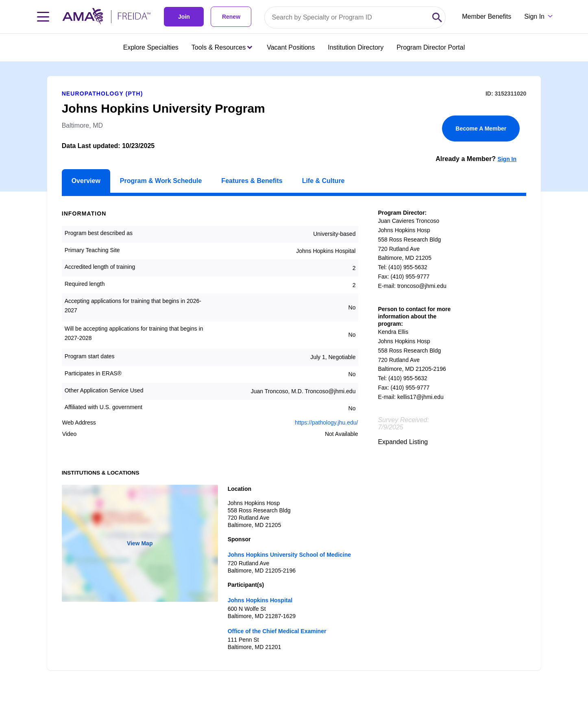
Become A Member (481, 129)
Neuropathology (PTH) (102, 94)
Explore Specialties (151, 47)
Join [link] (184, 17)
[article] (294, 366)
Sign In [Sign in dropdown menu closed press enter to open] (534, 16)
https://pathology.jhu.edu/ (326, 423)
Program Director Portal (431, 47)
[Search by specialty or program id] (347, 17)
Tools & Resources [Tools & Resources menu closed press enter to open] (222, 47)
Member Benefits (487, 16)
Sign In (507, 159)
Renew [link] (231, 17)
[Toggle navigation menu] (43, 17)
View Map (140, 543)
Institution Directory (356, 47)
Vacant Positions (291, 47)
